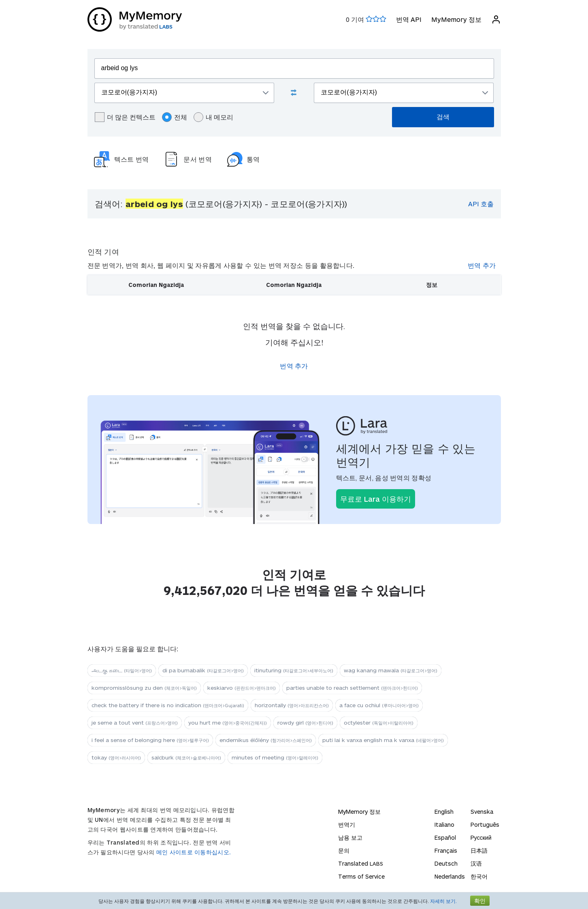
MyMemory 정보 (456, 19)
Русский (481, 837)
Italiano (444, 825)
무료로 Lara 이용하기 (376, 499)
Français (446, 850)
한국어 (479, 876)
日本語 (479, 850)
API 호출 (481, 204)
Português (485, 825)
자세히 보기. (443, 901)
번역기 (347, 825)
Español (445, 837)
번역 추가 (482, 265)
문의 (344, 850)
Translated (361, 863)
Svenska (482, 812)
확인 (480, 901)
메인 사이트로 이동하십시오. (194, 852)
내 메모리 (213, 117)
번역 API (409, 19)
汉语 (476, 863)
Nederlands (450, 876)
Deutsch (446, 863)
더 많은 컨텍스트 (125, 117)
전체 (175, 117)
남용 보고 (350, 837)
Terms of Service (361, 876)
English (444, 812)
